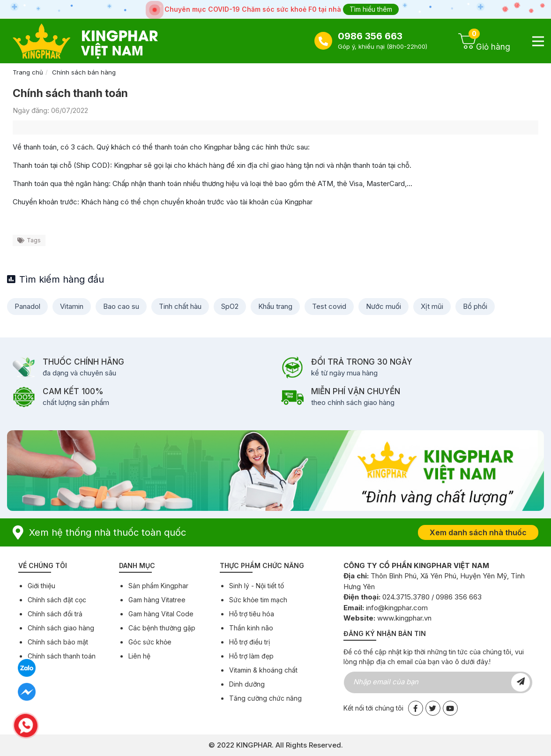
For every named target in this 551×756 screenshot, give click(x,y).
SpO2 (230, 306)
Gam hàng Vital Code (161, 614)
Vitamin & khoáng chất (263, 670)
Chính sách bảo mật (58, 642)
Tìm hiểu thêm (371, 9)
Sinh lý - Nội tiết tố (257, 586)
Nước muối (383, 306)
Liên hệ (139, 656)
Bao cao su (121, 306)
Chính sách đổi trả (55, 614)
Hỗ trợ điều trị (249, 642)
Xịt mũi (432, 306)
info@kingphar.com (397, 608)
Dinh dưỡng (247, 684)
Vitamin (72, 306)
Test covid (329, 306)
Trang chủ (28, 72)
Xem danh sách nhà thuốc (478, 532)
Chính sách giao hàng (61, 628)
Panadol (27, 306)
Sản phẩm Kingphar (158, 586)
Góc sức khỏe (150, 642)
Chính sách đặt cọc (57, 600)
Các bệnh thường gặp (162, 628)
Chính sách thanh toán (62, 656)
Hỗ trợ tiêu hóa (252, 614)
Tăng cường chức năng (265, 698)
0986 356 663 (370, 36)
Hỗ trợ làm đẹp (251, 656)
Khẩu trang (275, 306)
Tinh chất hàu (180, 306)
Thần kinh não (251, 628)
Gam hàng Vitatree (157, 600)
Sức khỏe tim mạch (258, 600)
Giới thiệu (41, 586)
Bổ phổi (475, 306)
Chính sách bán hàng (84, 72)
